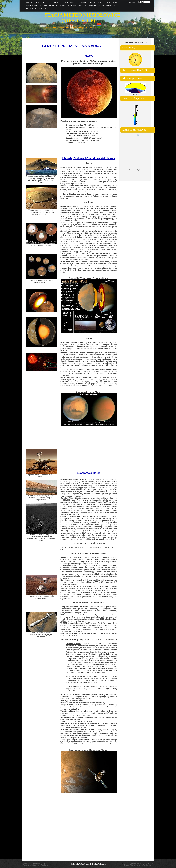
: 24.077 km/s (84, 133)
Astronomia (64, 5)
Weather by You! (46, 865)
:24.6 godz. (81, 135)
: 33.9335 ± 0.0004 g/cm (84, 138)
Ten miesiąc (55, 2)
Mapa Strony (43, 8)
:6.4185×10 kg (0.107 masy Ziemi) (83, 140)
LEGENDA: (136, 94)
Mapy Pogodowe (32, 5)
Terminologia (76, 5)
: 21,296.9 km (80, 125)
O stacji (115, 2)
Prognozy (43, 5)
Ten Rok (65, 2)
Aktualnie (29, 2)
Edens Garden (148, 863)
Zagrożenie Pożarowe (96, 5)
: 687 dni (83, 131)
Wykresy (92, 2)
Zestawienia (54, 5)
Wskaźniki (82, 2)
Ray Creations (148, 865)
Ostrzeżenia (110, 5)
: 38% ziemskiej (77, 142)
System (100, 2)
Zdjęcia (107, 2)
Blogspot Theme (130, 865)
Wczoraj (45, 2)
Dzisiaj (37, 2)
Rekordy (73, 2)
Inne (84, 5)
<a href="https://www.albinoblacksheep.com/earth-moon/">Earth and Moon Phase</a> (136, 153)
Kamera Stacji (31, 8)
